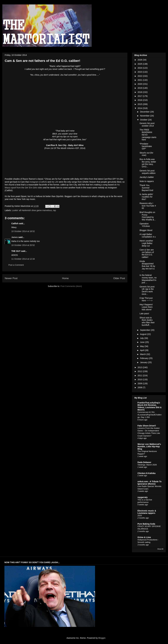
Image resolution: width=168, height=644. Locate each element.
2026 (140, 60)
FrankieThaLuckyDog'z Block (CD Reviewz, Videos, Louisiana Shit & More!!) (150, 406)
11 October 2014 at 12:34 (23, 259)
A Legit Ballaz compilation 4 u (148, 236)
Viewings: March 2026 (147, 465)
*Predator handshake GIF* (146, 146)
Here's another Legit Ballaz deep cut (146, 243)
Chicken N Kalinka (146, 473)
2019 (140, 88)
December (145, 112)
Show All (160, 549)
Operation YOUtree (145, 225)
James (15, 237)
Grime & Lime (144, 537)
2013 (140, 367)
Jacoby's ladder (147, 177)
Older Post (119, 278)
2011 (140, 376)
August (143, 334)
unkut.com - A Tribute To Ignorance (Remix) (150, 483)
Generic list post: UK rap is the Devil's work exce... (147, 290)
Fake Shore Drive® (147, 426)
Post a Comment (16, 265)
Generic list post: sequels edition (148, 172)
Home (65, 278)
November (145, 116)
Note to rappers (147, 181)
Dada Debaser (144, 462)
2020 (140, 84)
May (142, 346)
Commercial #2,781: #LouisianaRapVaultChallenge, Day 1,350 (150, 415)
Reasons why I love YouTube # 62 (148, 206)
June (143, 342)
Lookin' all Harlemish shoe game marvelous (32, 210)
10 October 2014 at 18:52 (23, 231)
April (142, 350)
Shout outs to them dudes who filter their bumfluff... (147, 321)
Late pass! (144, 314)
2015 (140, 104)
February (144, 358)
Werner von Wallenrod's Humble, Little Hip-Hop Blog (149, 447)
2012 (140, 371)
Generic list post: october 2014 (147, 125)
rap (54, 210)
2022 (140, 76)
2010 (140, 379)
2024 (140, 68)
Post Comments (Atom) (71, 286)
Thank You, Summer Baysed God (146, 188)
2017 (140, 96)
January (144, 362)
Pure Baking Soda (146, 524)
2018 (140, 92)
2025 (140, 64)
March (143, 354)
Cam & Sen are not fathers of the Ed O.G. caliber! (147, 253)
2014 (140, 108)
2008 (140, 387)
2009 (140, 383)
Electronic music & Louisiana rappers (147, 512)
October (144, 120)
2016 (140, 100)
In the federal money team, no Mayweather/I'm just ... (148, 279)
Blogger (102, 638)
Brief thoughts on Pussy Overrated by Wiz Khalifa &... (148, 216)
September (145, 330)
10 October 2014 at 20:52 (23, 245)
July (142, 338)
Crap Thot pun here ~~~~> (146, 299)
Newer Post (11, 278)
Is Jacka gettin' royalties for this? (146, 197)
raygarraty (143, 497)
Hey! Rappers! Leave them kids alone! (146, 307)
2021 (140, 80)
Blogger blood (146, 230)
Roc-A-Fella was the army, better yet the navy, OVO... (148, 163)
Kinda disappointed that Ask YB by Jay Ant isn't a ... (147, 266)
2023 (140, 72)
